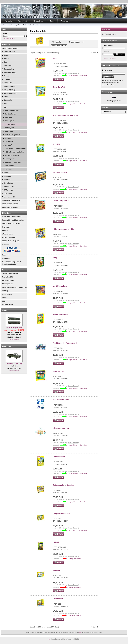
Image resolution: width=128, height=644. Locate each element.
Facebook (6, 255)
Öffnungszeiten (8, 284)
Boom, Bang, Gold (61, 201)
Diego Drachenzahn (61, 514)
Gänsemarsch (59, 457)
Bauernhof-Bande (60, 315)
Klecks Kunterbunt (61, 428)
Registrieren (38, 21)
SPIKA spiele (8, 190)
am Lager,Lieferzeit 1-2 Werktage (77, 75)
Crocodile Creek (10, 86)
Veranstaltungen (8, 280)
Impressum (6, 227)
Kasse (52, 21)
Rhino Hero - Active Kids (63, 229)
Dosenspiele (9, 121)
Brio (5, 62)
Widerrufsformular (9, 237)
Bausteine (8, 117)
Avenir (6, 59)
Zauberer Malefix (60, 172)
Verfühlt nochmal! (60, 286)
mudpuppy (8, 176)
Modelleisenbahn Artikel (11, 200)
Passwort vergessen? (109, 59)
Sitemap (5, 291)
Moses (6, 173)
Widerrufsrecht (8, 234)
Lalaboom (7, 79)
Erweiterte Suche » (9, 39)
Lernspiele (9, 145)
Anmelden (65, 21)
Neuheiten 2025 (9, 52)
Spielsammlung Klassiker (64, 485)
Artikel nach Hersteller (10, 207)
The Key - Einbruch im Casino (66, 116)
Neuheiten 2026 (8, 277)
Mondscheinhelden (61, 400)
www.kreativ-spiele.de (10, 274)
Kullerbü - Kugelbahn (12, 135)
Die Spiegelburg (10, 90)
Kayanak (57, 570)
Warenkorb (23, 21)
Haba (6, 107)
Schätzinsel (58, 599)
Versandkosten (14, 339)
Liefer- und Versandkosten (12, 217)
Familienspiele (10, 124)
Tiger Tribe (8, 193)
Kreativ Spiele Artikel (10, 48)
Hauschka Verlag (10, 72)
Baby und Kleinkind (12, 111)
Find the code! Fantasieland (65, 343)
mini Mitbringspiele (12, 155)
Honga (56, 258)
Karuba (56, 542)
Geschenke (8, 100)
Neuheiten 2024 (9, 197)
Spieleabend (9, 166)
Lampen (8, 138)
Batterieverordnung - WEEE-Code (14, 287)
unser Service (7, 294)
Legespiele (9, 142)
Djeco (6, 97)
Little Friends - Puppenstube (15, 149)
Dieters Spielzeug (10, 93)
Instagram (6, 258)
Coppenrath (8, 83)
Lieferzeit (6, 244)
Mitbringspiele (10, 159)
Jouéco (6, 76)
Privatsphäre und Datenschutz (13, 220)
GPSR (4, 298)
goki (5, 104)
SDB (4, 301)
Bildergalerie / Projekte (10, 241)
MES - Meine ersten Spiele (14, 152)
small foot (7, 180)
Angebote (6, 310)
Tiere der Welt (59, 87)
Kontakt (5, 231)
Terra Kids (9, 169)
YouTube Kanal (8, 305)
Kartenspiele (9, 128)
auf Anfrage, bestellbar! (74, 559)
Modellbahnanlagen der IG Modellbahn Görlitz (12, 263)
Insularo (56, 144)
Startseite (8, 21)
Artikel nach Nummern (10, 204)
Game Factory (9, 69)
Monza (56, 59)
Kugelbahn (9, 131)
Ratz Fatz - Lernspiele (13, 162)
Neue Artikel (7, 346)
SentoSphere (8, 183)
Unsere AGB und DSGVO (11, 224)
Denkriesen (8, 66)
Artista (6, 55)
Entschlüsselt (59, 371)
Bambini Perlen (10, 114)
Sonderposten (9, 187)
